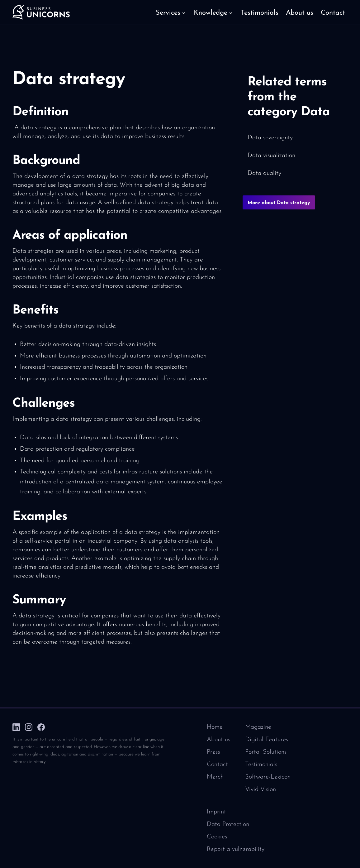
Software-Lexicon (268, 777)
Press (213, 752)
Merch (215, 777)
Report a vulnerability (236, 849)
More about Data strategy (279, 203)
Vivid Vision (261, 789)
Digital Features (267, 740)
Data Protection (228, 824)
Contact (217, 765)
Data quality (264, 173)
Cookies (217, 837)
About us (218, 740)
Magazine (258, 727)
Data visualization (271, 156)
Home (215, 727)
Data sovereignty (270, 138)
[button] (171, 12)
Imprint (216, 812)
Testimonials (261, 765)
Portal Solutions (266, 752)
